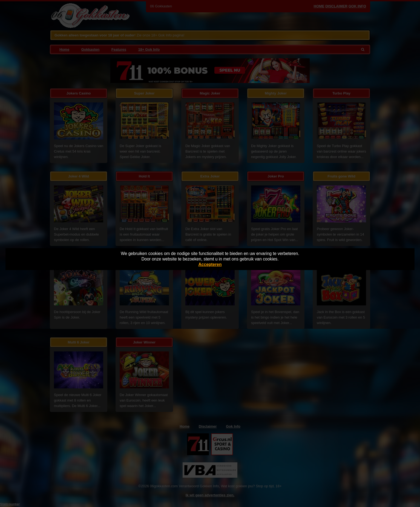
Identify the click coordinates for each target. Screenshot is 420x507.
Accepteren (210, 264)
